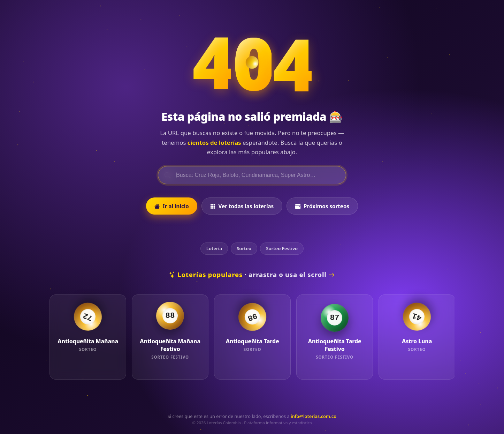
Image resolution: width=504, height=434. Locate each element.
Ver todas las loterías (242, 206)
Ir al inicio (172, 206)
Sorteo (244, 248)
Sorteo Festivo (282, 248)
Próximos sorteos (322, 206)
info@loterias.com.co (314, 416)
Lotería (214, 248)
